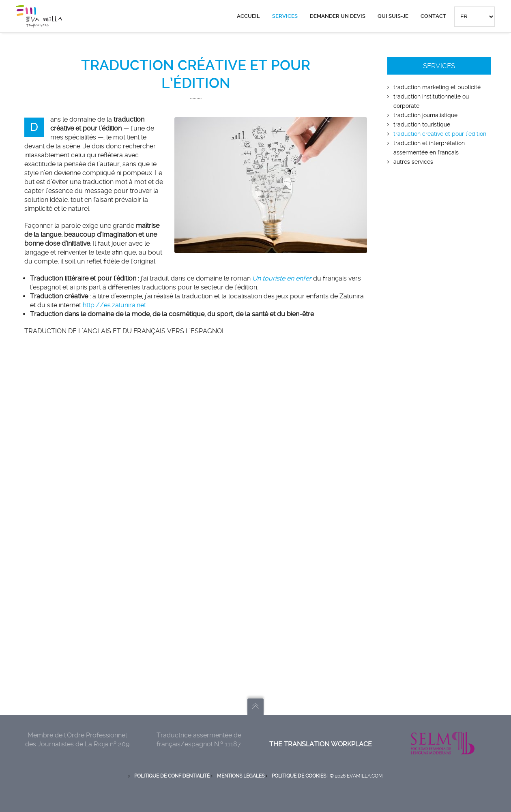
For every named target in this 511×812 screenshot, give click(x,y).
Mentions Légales (241, 776)
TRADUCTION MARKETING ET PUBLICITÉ (437, 87)
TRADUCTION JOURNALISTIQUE (425, 115)
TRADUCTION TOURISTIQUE (422, 124)
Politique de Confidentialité (172, 776)
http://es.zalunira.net (114, 305)
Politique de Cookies (299, 776)
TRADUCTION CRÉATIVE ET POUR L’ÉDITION (440, 134)
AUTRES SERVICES (413, 162)
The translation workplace (321, 744)
